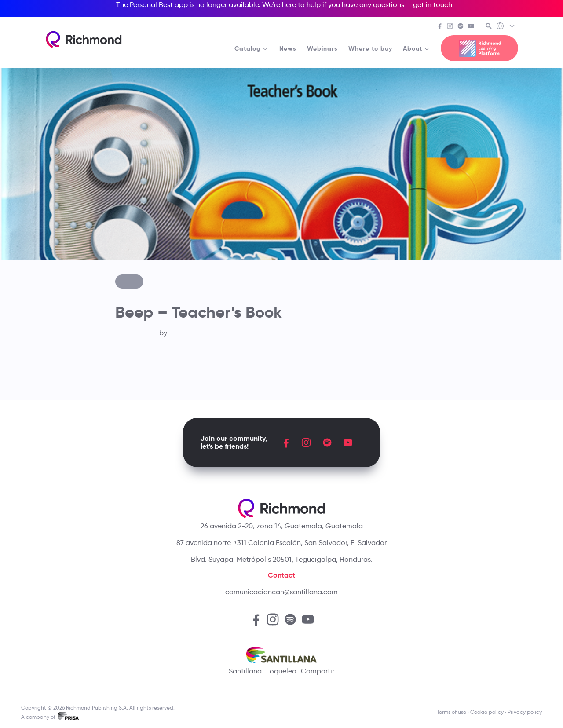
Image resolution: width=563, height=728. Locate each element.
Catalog (252, 48)
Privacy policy (525, 712)
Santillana (245, 671)
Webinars (322, 48)
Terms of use (451, 712)
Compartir (318, 671)
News (288, 48)
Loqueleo (281, 671)
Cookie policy (487, 712)
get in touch (433, 5)
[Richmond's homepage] (84, 39)
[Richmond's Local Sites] (506, 27)
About (417, 48)
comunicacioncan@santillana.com (281, 592)
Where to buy (370, 48)
